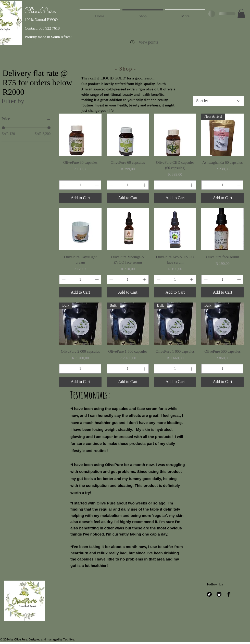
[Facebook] (229, 594)
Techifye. (69, 639)
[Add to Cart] (80, 198)
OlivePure (40, 11)
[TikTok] (209, 594)
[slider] (3, 128)
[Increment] (97, 185)
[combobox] (218, 101)
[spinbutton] (80, 185)
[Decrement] (63, 185)
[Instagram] (219, 594)
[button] (241, 14)
